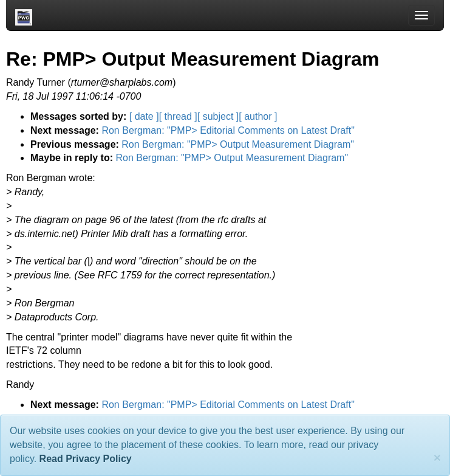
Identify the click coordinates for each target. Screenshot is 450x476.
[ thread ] (178, 116)
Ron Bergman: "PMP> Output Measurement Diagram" (238, 144)
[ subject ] (218, 116)
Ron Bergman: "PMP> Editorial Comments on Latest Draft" (228, 130)
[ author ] (258, 116)
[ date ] (144, 116)
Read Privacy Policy (86, 459)
